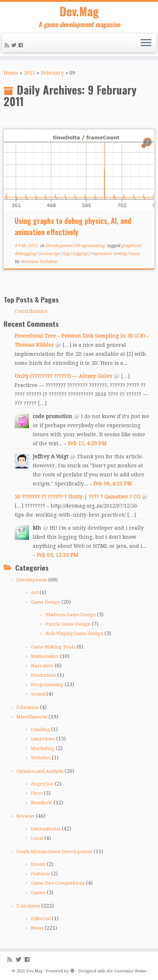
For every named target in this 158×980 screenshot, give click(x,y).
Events (38, 864)
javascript (50, 254)
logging (80, 254)
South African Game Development (54, 852)
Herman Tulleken (39, 262)
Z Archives (28, 906)
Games (38, 893)
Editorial (41, 919)
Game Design (45, 602)
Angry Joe (42, 784)
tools (135, 254)
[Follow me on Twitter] (15, 45)
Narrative (42, 666)
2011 (29, 73)
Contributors (31, 311)
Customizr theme (130, 971)
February (52, 73)
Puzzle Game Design (68, 624)
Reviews (25, 816)
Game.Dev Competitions (58, 883)
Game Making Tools (53, 647)
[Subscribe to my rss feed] (8, 45)
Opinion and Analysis (40, 771)
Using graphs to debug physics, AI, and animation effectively (73, 226)
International (46, 829)
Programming (91, 246)
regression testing (109, 254)
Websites (41, 758)
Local (37, 838)
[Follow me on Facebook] (22, 45)
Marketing (43, 748)
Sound (38, 694)
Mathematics (45, 656)
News (37, 928)
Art (35, 593)
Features (40, 874)
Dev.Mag (79, 11)
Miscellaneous (32, 717)
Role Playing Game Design (74, 633)
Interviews (43, 739)
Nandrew (42, 803)
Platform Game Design (70, 615)
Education (27, 707)
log (66, 254)
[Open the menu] (146, 43)
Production (43, 675)
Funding (40, 729)
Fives (37, 793)
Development (60, 246)
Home (11, 73)
